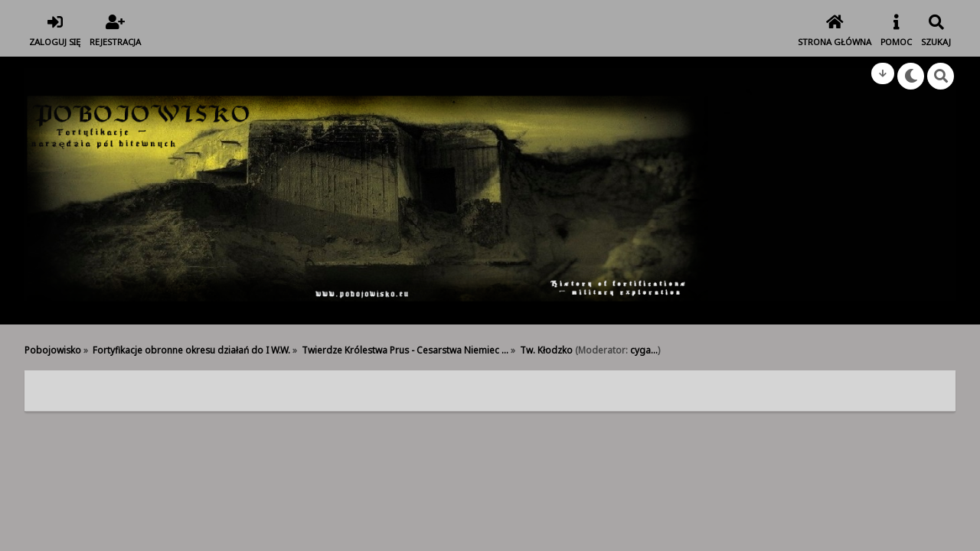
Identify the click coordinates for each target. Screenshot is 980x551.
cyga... (644, 350)
